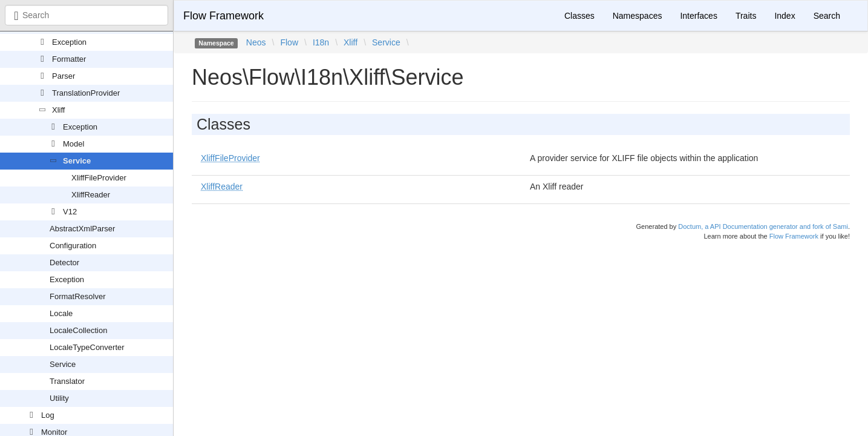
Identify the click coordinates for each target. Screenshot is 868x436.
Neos (256, 42)
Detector (64, 263)
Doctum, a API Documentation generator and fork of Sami (763, 226)
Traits (746, 16)
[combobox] (86, 15)
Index (785, 16)
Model (73, 144)
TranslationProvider (86, 93)
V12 (70, 212)
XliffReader (91, 195)
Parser (64, 76)
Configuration (73, 246)
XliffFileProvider (99, 178)
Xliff (58, 110)
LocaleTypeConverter (87, 347)
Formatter (69, 59)
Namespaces (638, 16)
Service (77, 161)
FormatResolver (77, 296)
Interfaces (698, 16)
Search (827, 16)
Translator (67, 381)
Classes (579, 16)
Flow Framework (224, 16)
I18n (321, 42)
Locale (61, 313)
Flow (289, 42)
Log (48, 415)
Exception (69, 42)
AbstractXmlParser (82, 229)
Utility (59, 398)
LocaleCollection (78, 330)
